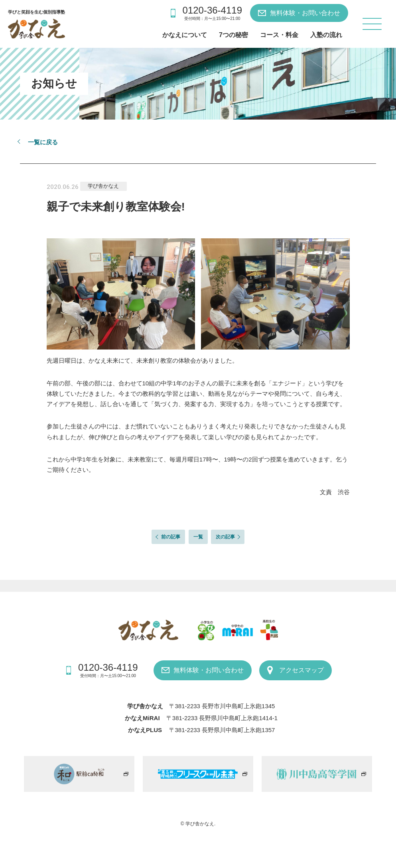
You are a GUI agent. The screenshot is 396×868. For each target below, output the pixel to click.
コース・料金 (279, 35)
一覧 (198, 537)
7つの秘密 (233, 35)
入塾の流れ (326, 35)
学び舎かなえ (103, 186)
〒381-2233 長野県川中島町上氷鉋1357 (222, 730)
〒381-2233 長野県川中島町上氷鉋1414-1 (222, 718)
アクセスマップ (301, 670)
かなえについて (185, 35)
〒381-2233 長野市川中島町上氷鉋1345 (222, 706)
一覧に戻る (43, 142)
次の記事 (225, 537)
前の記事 (171, 537)
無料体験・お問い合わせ (305, 13)
